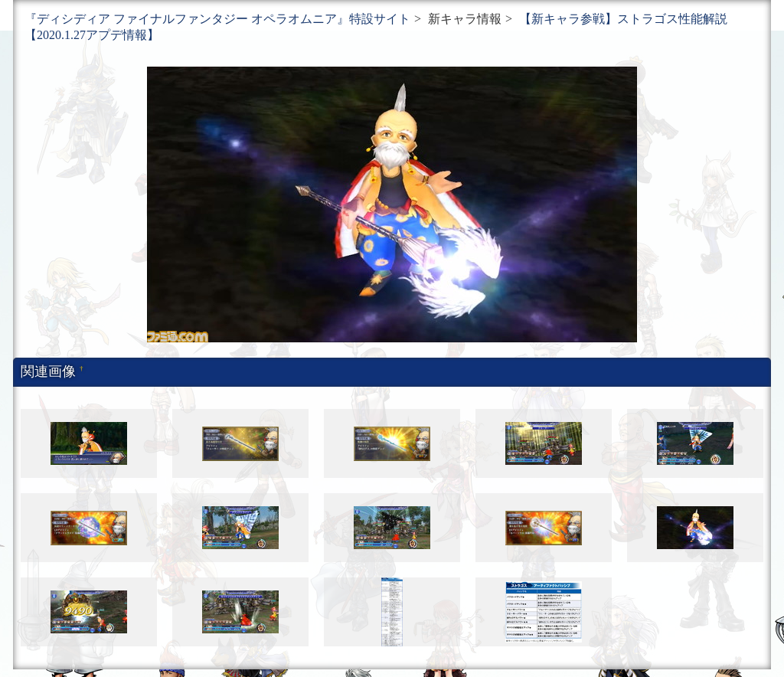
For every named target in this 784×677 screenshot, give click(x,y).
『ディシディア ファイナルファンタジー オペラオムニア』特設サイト (217, 19)
